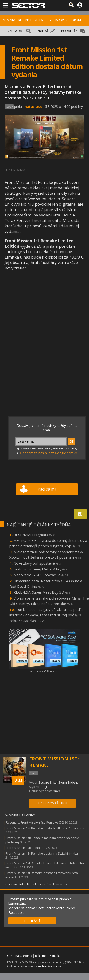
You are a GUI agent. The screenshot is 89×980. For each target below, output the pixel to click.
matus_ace (33, 106)
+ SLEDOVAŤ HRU (52, 803)
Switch (9, 107)
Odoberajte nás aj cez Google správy (48, 453)
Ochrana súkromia (20, 956)
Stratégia (42, 787)
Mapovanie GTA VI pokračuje (41, 575)
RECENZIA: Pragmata (35, 535)
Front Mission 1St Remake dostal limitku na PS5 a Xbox (45, 828)
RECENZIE (25, 20)
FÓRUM (75, 20)
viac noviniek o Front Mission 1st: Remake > (36, 884)
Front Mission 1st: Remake (25, 848)
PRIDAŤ (43, 31)
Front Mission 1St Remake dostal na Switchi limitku (42, 853)
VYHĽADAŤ (16, 31)
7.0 (18, 780)
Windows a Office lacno (45, 671)
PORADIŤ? (69, 31)
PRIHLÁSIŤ (32, 921)
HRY (48, 20)
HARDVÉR (60, 20)
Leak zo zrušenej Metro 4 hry (41, 569)
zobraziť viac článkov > (27, 621)
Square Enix (47, 782)
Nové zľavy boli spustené (37, 563)
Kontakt (55, 956)
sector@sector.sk (49, 966)
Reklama (41, 956)
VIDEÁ (39, 20)
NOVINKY (9, 20)
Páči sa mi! (47, 489)
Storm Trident (68, 782)
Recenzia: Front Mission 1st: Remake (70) (35, 822)
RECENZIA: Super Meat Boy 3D (42, 592)
